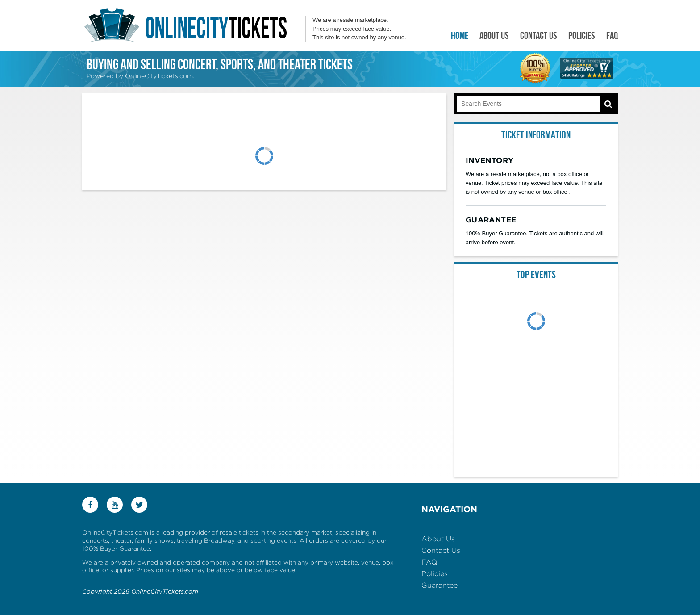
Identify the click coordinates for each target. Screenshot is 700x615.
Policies (582, 35)
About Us (494, 35)
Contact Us (539, 35)
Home (460, 35)
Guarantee (440, 585)
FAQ (612, 35)
